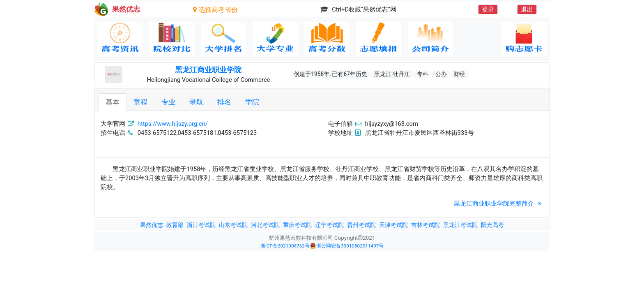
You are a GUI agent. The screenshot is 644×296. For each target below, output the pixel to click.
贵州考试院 (361, 225)
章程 (140, 102)
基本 (113, 102)
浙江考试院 (201, 225)
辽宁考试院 (329, 225)
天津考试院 (393, 225)
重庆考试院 (297, 225)
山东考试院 (233, 225)
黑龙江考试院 (460, 225)
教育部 (175, 225)
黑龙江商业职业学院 (208, 70)
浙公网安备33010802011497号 (347, 246)
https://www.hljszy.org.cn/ (173, 124)
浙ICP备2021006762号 (285, 246)
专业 (168, 102)
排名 (224, 102)
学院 (252, 102)
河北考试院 (265, 225)
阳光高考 (492, 225)
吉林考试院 (425, 225)
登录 (488, 9)
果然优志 (152, 225)
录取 (196, 102)
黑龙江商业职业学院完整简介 (499, 203)
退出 (527, 9)
